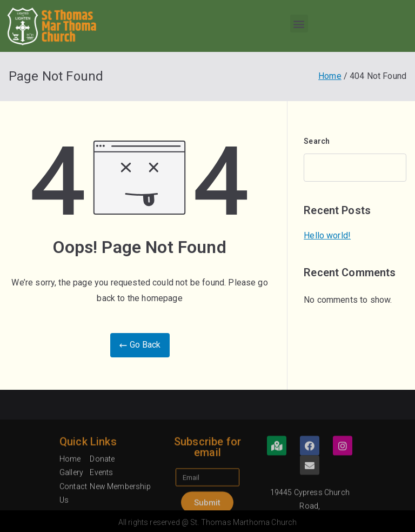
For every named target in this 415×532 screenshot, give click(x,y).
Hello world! (327, 235)
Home (70, 503)
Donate (102, 503)
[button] (299, 24)
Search (317, 141)
